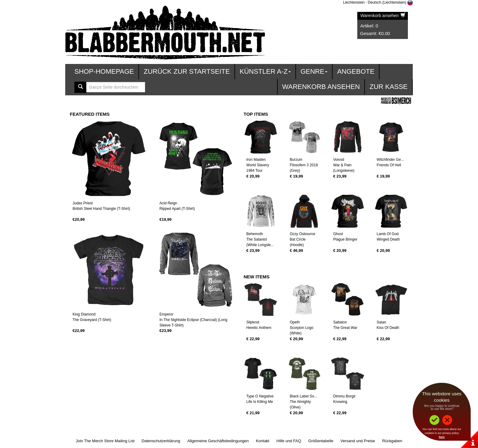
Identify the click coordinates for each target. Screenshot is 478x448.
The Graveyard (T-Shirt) (92, 320)
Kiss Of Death (388, 328)
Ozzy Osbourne (303, 234)
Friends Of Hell (389, 165)
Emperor (166, 314)
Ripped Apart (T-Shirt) (177, 209)
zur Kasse (389, 87)
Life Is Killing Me (260, 402)
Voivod (339, 160)
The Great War (345, 328)
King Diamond (84, 314)
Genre (314, 71)
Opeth (295, 322)
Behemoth (255, 234)
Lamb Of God (388, 234)
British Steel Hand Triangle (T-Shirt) (101, 209)
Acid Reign (168, 203)
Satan (382, 322)
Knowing (340, 402)
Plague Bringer (345, 239)
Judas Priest (83, 203)
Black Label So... (304, 396)
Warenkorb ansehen (383, 16)
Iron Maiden (256, 160)
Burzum (296, 160)
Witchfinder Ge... (390, 160)
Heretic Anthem (259, 328)
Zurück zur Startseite (187, 71)
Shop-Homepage (104, 71)
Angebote (356, 71)
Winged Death (388, 239)
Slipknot (253, 322)
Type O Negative (260, 396)
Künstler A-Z (265, 71)
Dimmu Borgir (344, 396)
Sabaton (340, 322)
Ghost (338, 234)
